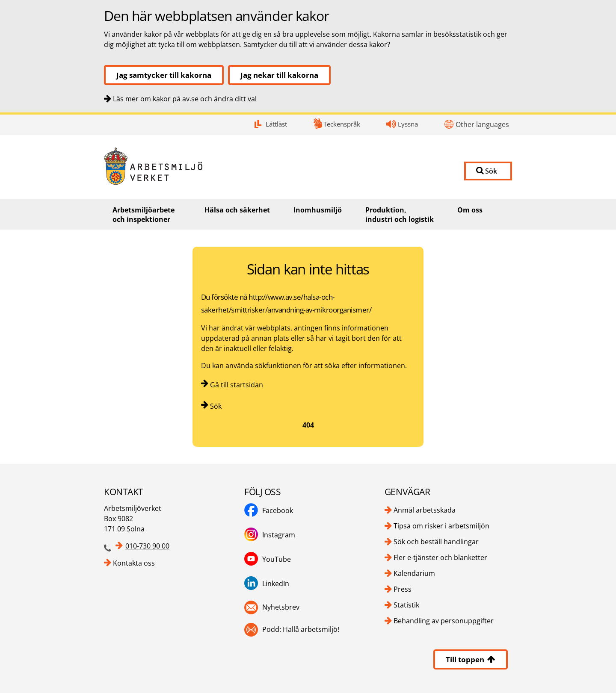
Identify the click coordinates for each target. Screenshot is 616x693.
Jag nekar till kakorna (279, 75)
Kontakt (0, 115)
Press (403, 589)
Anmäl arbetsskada (425, 510)
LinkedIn (276, 584)
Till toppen (471, 659)
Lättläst (276, 124)
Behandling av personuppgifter (444, 621)
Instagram (279, 535)
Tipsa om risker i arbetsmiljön (441, 526)
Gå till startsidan (237, 385)
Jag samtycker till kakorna (164, 75)
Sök (216, 406)
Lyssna (408, 124)
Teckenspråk (342, 124)
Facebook (278, 510)
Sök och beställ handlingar (436, 542)
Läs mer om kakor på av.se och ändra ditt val (185, 99)
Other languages (482, 124)
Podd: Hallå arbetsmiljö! (301, 629)
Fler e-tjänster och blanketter (440, 557)
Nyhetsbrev (281, 607)
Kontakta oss (134, 563)
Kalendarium (414, 573)
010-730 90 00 (147, 546)
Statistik (406, 605)
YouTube (277, 559)
